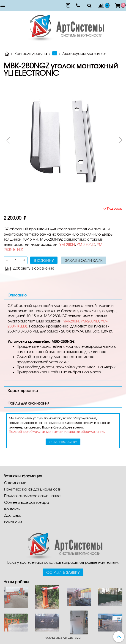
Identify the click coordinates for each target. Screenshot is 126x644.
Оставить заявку (63, 572)
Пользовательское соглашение (32, 496)
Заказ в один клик (84, 260)
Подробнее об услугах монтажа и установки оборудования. (57, 432)
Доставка (13, 515)
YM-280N (67, 244)
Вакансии (13, 522)
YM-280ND (86, 244)
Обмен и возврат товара (27, 502)
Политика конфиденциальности (33, 489)
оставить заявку (63, 442)
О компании (15, 483)
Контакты (12, 509)
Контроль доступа (31, 53)
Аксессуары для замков (84, 53)
